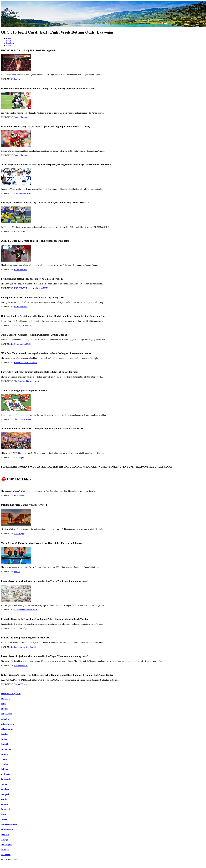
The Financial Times (23, 419)
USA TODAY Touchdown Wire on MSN (31, 288)
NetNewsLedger (21, 628)
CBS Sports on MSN (23, 193)
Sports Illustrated (21, 117)
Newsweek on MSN (22, 344)
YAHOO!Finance (21, 684)
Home (9, 38)
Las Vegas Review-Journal (25, 647)
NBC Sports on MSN (23, 325)
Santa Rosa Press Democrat (25, 363)
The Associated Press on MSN (27, 381)
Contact (9, 45)
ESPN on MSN (20, 270)
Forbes (17, 79)
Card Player (19, 457)
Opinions (10, 43)
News (8, 41)
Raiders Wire (19, 231)
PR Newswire (20, 495)
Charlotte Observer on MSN (26, 610)
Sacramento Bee (21, 666)
